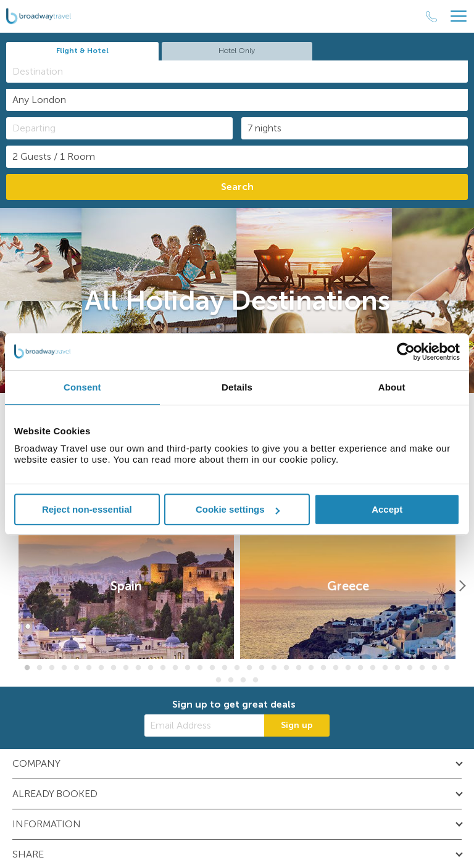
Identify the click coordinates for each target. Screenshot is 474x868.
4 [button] (64, 668)
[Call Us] (431, 17)
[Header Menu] (459, 16)
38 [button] (243, 680)
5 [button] (77, 668)
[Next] (462, 586)
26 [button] (336, 668)
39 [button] (256, 680)
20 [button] (262, 668)
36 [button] (218, 680)
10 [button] (138, 668)
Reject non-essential (87, 509)
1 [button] (27, 668)
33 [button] (422, 668)
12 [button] (163, 668)
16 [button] (212, 668)
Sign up (297, 725)
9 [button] (126, 668)
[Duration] (355, 128)
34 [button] (434, 668)
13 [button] (175, 668)
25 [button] (323, 668)
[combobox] (237, 72)
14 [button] (188, 668)
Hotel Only (237, 51)
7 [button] (101, 668)
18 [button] (237, 668)
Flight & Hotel (82, 51)
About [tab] (392, 387)
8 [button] (114, 668)
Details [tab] (237, 387)
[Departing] (119, 128)
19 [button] (249, 668)
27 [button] (348, 668)
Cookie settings (238, 509)
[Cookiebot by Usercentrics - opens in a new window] (406, 352)
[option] (126, 586)
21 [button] (274, 668)
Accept (387, 509)
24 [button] (311, 668)
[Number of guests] (237, 157)
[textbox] (243, 71)
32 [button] (410, 668)
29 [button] (373, 668)
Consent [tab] (82, 387)
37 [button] (231, 680)
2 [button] (39, 668)
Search (237, 187)
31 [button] (397, 668)
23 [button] (299, 668)
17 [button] (225, 668)
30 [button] (385, 668)
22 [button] (286, 668)
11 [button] (151, 668)
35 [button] (447, 668)
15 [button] (200, 668)
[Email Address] (204, 725)
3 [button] (52, 668)
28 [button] (360, 668)
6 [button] (89, 668)
